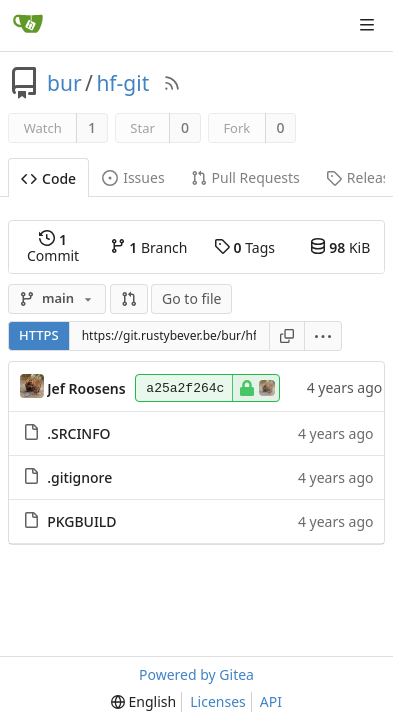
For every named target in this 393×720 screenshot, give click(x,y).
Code (48, 178)
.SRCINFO (78, 433)
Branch (149, 247)
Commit (53, 247)
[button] (129, 299)
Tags (244, 247)
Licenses (218, 701)
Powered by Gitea (196, 674)
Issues (133, 177)
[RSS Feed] (172, 83)
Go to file (191, 298)
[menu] (323, 336)
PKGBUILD (81, 521)
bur (64, 83)
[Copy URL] (287, 336)
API (271, 701)
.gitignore (79, 477)
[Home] (28, 25)
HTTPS (39, 335)
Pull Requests (245, 177)
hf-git (122, 83)
